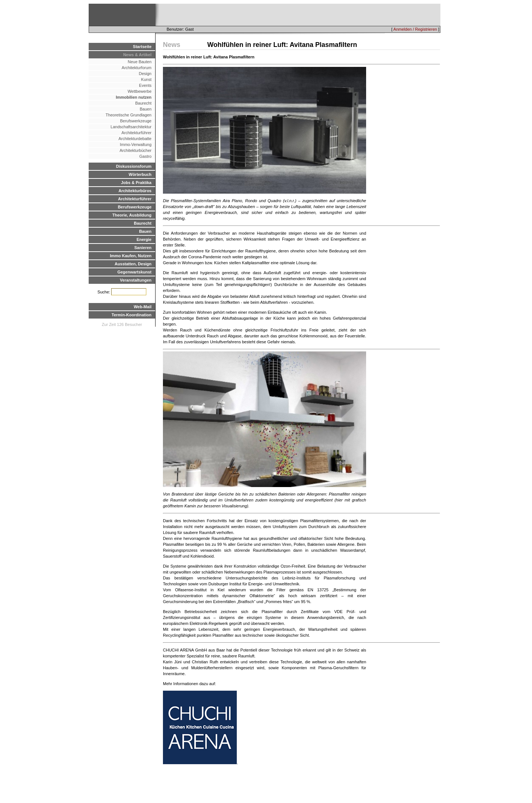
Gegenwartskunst (134, 272)
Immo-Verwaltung (136, 144)
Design (145, 74)
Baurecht (143, 103)
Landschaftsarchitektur (131, 127)
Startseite (142, 47)
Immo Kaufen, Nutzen (131, 256)
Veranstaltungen (136, 280)
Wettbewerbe (139, 91)
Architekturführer (137, 133)
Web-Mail (143, 307)
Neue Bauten (140, 62)
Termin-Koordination (132, 315)
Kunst (146, 79)
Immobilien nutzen (134, 97)
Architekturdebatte (135, 139)
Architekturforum (137, 68)
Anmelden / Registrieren (415, 29)
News (172, 45)
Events (145, 85)
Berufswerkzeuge (136, 121)
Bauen (146, 109)
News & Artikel (137, 55)
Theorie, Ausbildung (132, 215)
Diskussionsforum (134, 166)
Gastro (145, 156)
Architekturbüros (135, 191)
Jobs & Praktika (136, 183)
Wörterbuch (140, 174)
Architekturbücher (136, 150)
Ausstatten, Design (133, 264)
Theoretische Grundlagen (129, 115)
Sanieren (143, 248)
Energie (144, 239)
